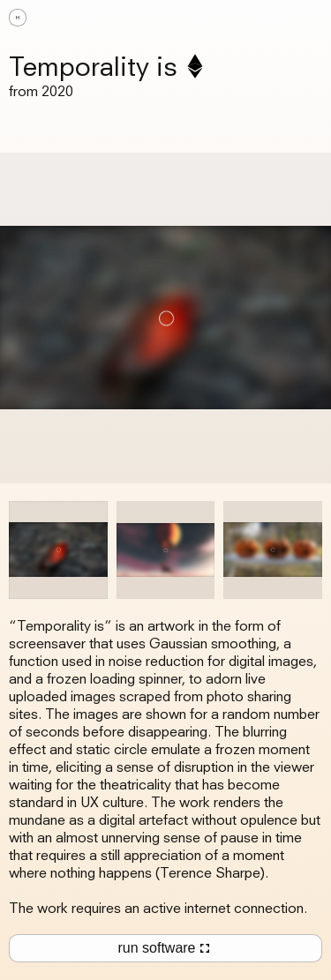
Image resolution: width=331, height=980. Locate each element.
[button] (305, 18)
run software (165, 948)
